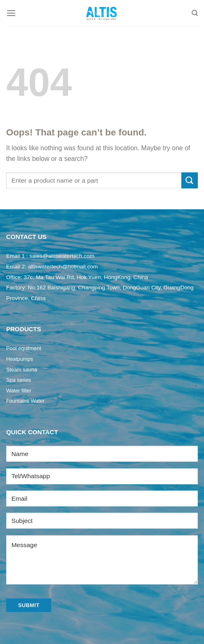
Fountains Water (25, 401)
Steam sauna (22, 370)
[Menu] (11, 13)
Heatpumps (19, 359)
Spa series (18, 380)
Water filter (19, 391)
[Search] (195, 13)
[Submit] (190, 180)
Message (102, 560)
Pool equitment (24, 348)
